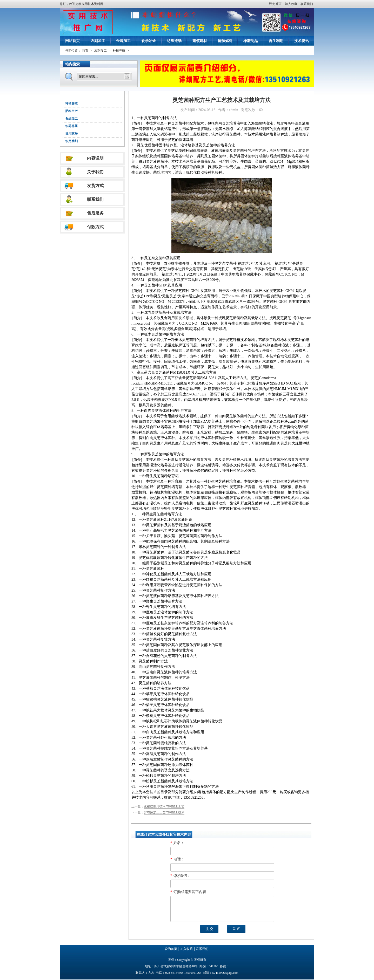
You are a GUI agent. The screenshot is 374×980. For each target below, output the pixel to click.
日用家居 (71, 134)
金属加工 (123, 41)
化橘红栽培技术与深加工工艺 (164, 806)
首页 (85, 51)
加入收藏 (291, 4)
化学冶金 (149, 41)
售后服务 (95, 213)
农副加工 (98, 41)
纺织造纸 (174, 41)
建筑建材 (200, 41)
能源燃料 (225, 41)
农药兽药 (71, 126)
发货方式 (95, 186)
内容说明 (95, 158)
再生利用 (276, 41)
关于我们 (95, 172)
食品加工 (71, 119)
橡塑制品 (251, 41)
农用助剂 (71, 141)
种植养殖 (119, 51)
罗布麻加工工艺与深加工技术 (164, 812)
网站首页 (72, 41)
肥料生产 (71, 111)
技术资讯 (302, 41)
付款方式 (95, 227)
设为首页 (275, 4)
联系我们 (307, 4)
